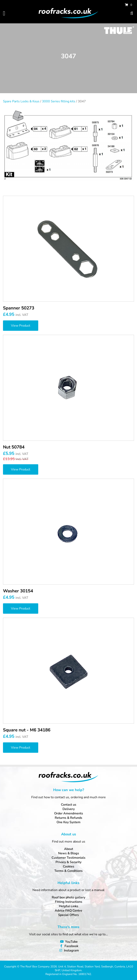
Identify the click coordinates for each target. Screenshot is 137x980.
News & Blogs (69, 853)
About (69, 849)
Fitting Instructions (69, 902)
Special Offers (68, 915)
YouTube (71, 942)
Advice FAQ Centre (68, 911)
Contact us (69, 805)
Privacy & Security (68, 862)
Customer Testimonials (68, 858)
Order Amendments (69, 813)
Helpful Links (69, 906)
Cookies (69, 866)
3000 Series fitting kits (59, 101)
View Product (21, 326)
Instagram (71, 950)
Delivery (69, 809)
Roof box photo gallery (68, 897)
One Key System (68, 822)
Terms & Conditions (68, 871)
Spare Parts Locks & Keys (21, 101)
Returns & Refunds (68, 818)
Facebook (71, 946)
